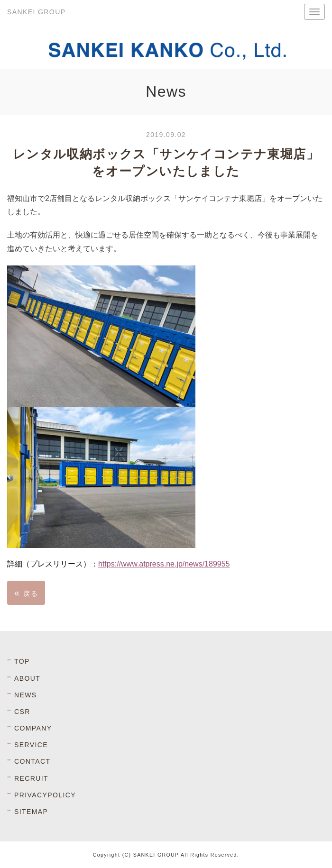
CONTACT (32, 761)
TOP (22, 661)
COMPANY (33, 728)
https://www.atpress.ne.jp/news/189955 (164, 564)
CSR (22, 712)
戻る (26, 593)
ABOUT (27, 678)
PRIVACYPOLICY (45, 795)
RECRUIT (31, 778)
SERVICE (31, 745)
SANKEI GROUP (36, 12)
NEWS (26, 695)
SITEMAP (31, 812)
